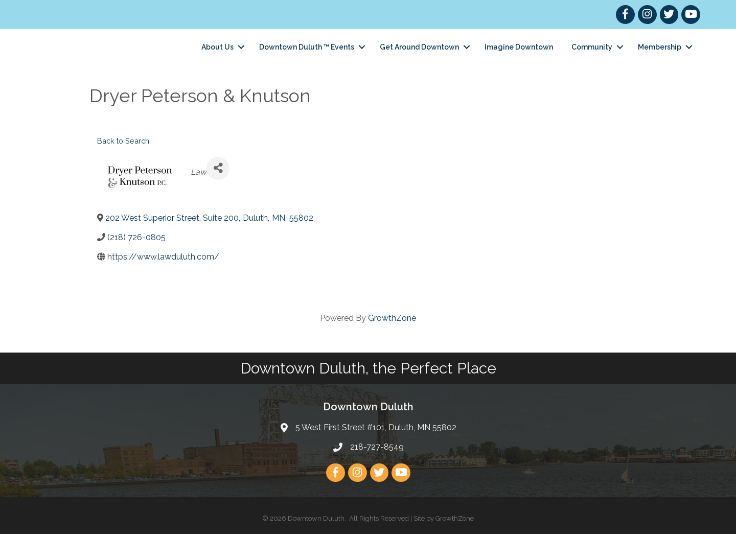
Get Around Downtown (419, 60)
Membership (660, 60)
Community (592, 60)
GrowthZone (392, 344)
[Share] (218, 194)
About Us (217, 60)
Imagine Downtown (519, 60)
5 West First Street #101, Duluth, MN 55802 (376, 453)
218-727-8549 (377, 473)
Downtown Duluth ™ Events (307, 60)
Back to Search (123, 167)
